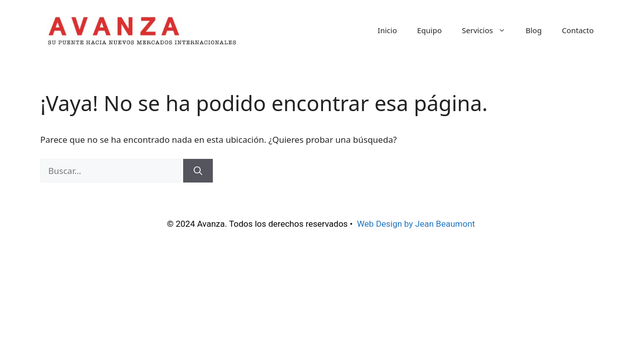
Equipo (429, 30)
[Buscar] (198, 171)
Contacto (578, 30)
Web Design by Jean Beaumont (417, 224)
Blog (534, 30)
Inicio (387, 30)
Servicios (489, 30)
